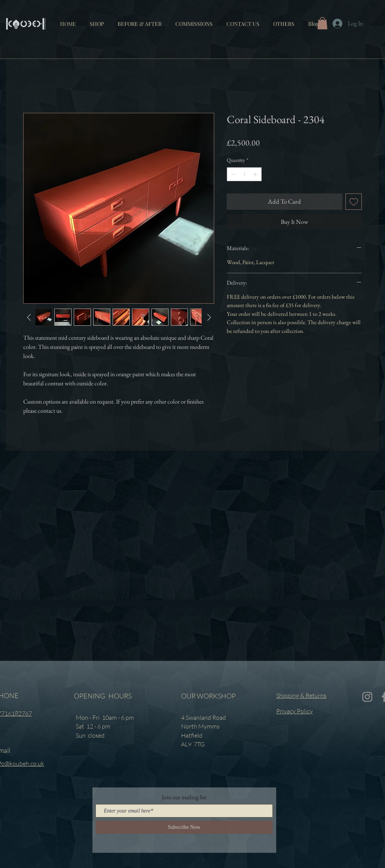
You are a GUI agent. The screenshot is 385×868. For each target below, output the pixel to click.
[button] (284, 21)
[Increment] (256, 174)
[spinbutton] (244, 174)
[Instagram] (367, 697)
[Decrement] (233, 174)
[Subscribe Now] (184, 827)
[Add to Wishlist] (354, 202)
